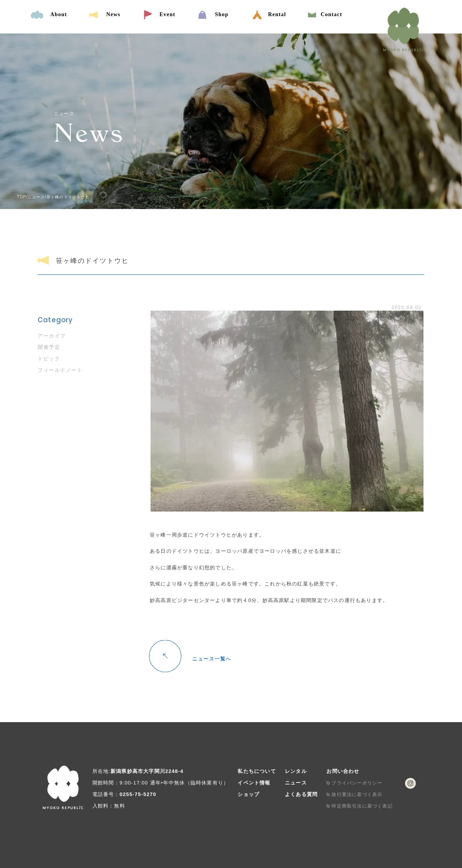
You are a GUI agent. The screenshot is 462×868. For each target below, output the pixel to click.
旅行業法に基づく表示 (357, 794)
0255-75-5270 (138, 794)
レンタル (296, 771)
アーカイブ (52, 336)
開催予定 (49, 347)
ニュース (296, 783)
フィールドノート (60, 370)
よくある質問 (301, 794)
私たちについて (257, 771)
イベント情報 (254, 783)
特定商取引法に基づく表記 (362, 806)
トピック (49, 359)
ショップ (249, 794)
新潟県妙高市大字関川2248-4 (147, 771)
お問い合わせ (343, 771)
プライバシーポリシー (357, 783)
